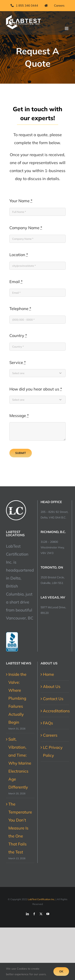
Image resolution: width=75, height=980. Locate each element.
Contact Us (53, 699)
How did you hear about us (36, 389)
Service (18, 362)
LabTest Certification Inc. (41, 899)
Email (16, 282)
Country (18, 335)
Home (48, 674)
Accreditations (55, 711)
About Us (52, 686)
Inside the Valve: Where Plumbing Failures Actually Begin (17, 698)
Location (19, 255)
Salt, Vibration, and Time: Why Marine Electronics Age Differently (20, 763)
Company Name (26, 228)
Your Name (21, 201)
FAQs (48, 723)
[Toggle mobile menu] (67, 28)
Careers (50, 735)
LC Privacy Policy (53, 751)
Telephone (20, 309)
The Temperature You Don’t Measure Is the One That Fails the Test (20, 828)
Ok (61, 971)
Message (19, 416)
